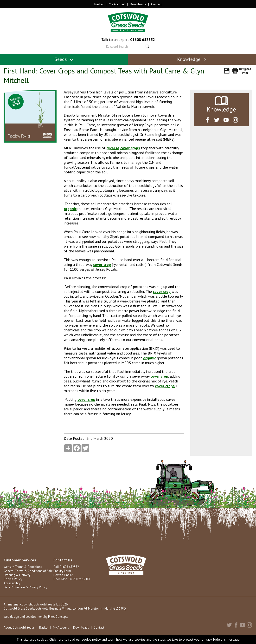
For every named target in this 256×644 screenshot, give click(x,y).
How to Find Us (64, 575)
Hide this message (226, 639)
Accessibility (12, 583)
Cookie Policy (13, 579)
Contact (156, 4)
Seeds (64, 59)
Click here (56, 639)
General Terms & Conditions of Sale (28, 571)
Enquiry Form (62, 571)
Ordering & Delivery (17, 575)
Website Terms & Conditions (23, 567)
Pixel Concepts (58, 617)
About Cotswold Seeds (19, 628)
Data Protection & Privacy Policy (25, 587)
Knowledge (192, 59)
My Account (117, 4)
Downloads (138, 4)
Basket (99, 4)
